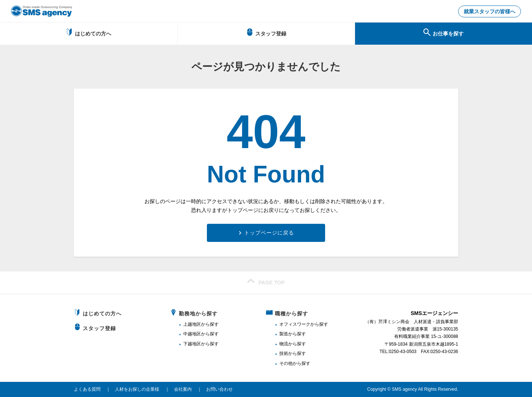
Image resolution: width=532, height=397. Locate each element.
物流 (284, 344)
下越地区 (192, 344)
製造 (284, 334)
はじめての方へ (88, 32)
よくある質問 (87, 389)
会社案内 (183, 389)
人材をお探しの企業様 (137, 389)
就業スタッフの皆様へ (490, 11)
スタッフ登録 (266, 32)
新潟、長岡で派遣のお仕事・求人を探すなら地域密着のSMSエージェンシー (42, 11)
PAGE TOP (266, 281)
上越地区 (192, 324)
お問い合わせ (219, 389)
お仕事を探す (444, 32)
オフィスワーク (295, 324)
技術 (284, 353)
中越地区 (192, 334)
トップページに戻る (269, 233)
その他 (286, 363)
